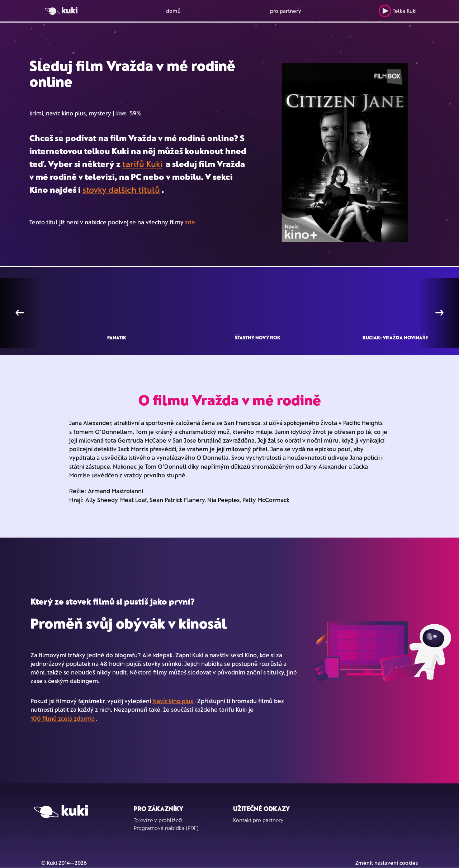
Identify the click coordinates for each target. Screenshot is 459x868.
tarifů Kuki (142, 164)
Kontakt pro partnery (258, 820)
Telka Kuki (398, 11)
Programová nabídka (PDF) (166, 828)
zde (190, 222)
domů (173, 11)
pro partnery (286, 11)
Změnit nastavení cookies (387, 863)
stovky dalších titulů (121, 189)
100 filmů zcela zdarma (63, 718)
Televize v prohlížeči (158, 820)
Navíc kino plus (173, 701)
